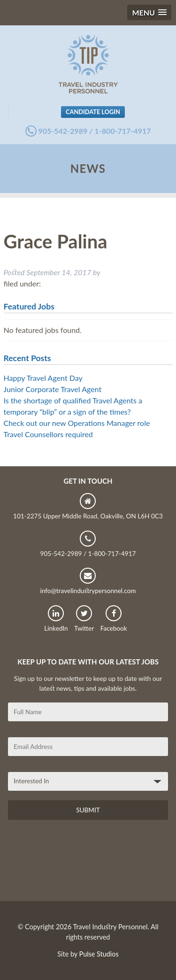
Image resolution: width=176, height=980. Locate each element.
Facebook (114, 619)
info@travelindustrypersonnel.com (88, 581)
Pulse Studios (99, 954)
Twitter (84, 619)
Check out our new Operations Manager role (77, 423)
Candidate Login (93, 112)
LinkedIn (56, 619)
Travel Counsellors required (48, 434)
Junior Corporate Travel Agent (53, 389)
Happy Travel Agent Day (43, 378)
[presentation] (79, 864)
